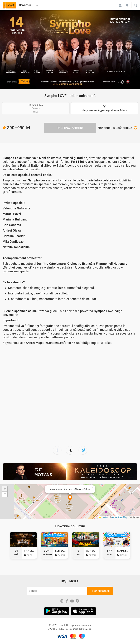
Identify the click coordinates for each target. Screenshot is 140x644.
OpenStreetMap (120, 517)
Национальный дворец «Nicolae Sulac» (104, 110)
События (25, 5)
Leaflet (104, 517)
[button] (70, 498)
